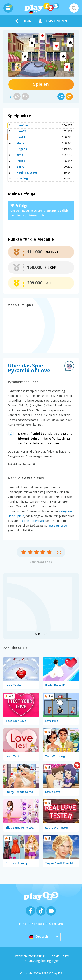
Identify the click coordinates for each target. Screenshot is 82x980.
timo (20, 155)
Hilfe (23, 924)
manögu (22, 125)
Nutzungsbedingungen (44, 961)
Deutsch (39, 937)
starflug (22, 178)
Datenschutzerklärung (29, 956)
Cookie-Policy (59, 956)
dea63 (21, 137)
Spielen (41, 84)
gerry (20, 167)
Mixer (21, 143)
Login (23, 21)
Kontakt (38, 924)
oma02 (21, 131)
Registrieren (53, 21)
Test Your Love (57, 526)
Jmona (21, 161)
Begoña (22, 149)
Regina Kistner (27, 173)
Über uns (56, 924)
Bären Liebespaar (33, 521)
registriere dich (33, 215)
